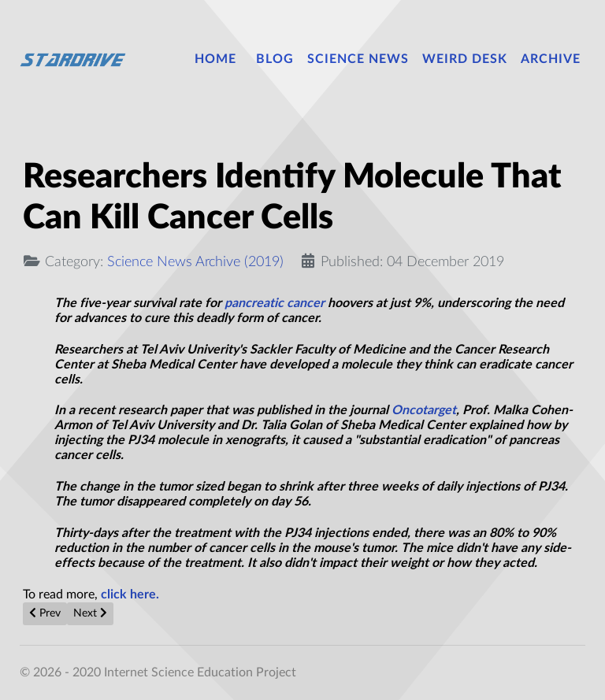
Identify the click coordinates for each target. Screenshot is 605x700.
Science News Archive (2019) (195, 262)
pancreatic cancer (275, 303)
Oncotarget (424, 410)
